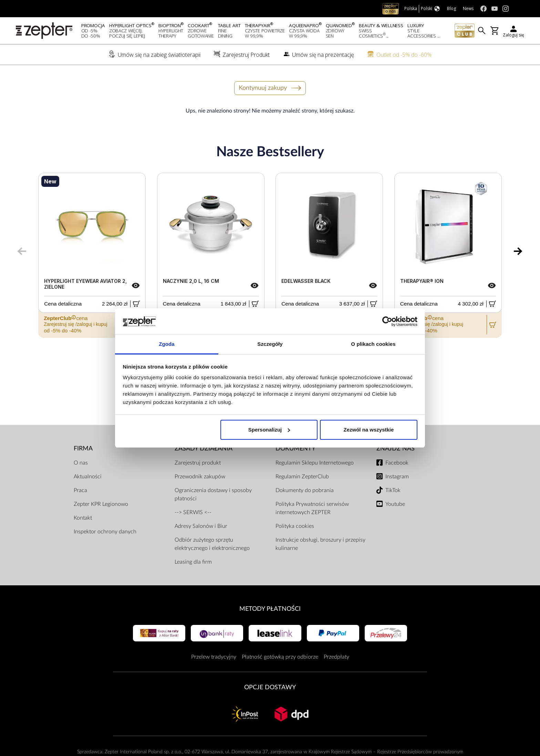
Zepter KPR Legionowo (101, 504)
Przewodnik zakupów (200, 477)
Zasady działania (204, 449)
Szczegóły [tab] (270, 344)
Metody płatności (270, 609)
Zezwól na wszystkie (368, 430)
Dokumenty (295, 449)
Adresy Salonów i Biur (201, 526)
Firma (83, 449)
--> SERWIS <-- (193, 512)
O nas (81, 463)
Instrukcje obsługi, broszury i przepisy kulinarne (320, 544)
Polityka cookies (295, 526)
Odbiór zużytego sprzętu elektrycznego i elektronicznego (212, 544)
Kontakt (83, 518)
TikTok (393, 490)
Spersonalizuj (269, 430)
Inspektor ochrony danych (105, 532)
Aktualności (88, 477)
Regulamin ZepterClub (302, 477)
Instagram (397, 477)
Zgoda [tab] (167, 344)
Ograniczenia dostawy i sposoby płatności (213, 494)
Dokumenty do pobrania (305, 490)
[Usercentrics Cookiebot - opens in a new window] (387, 321)
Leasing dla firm (193, 562)
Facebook (397, 463)
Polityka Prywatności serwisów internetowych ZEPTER (312, 508)
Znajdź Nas (396, 449)
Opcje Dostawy (270, 687)
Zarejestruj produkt (198, 463)
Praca (80, 490)
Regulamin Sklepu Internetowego (315, 463)
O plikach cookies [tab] (373, 344)
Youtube (395, 504)
